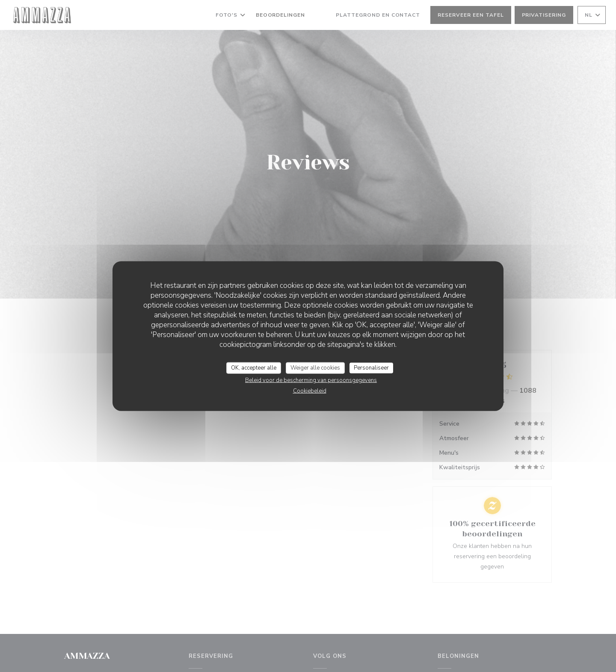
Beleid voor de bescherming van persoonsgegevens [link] (311, 380)
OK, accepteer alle (254, 367)
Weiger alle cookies (315, 367)
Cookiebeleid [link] (310, 391)
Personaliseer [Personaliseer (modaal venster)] (371, 367)
